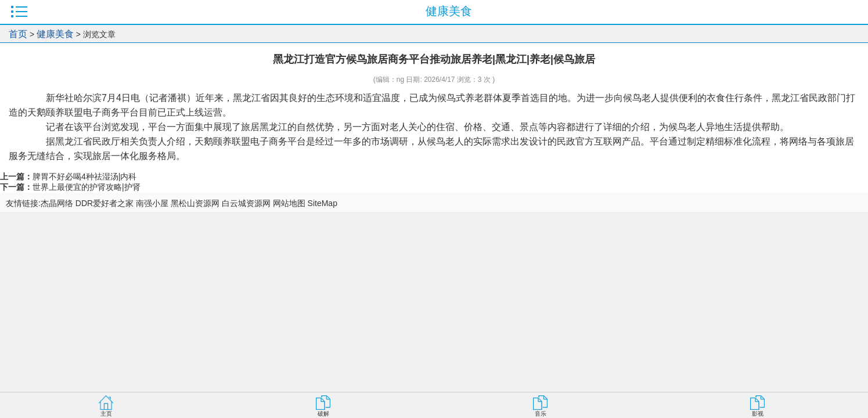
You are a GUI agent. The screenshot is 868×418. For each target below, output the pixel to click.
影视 (758, 414)
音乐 (541, 414)
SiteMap (323, 203)
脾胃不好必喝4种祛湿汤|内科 (84, 176)
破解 (323, 414)
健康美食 (55, 34)
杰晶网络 (57, 203)
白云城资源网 (246, 203)
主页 (106, 414)
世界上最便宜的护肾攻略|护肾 (87, 187)
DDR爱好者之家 (105, 203)
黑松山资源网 (195, 203)
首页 (18, 34)
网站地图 (289, 203)
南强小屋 (152, 203)
